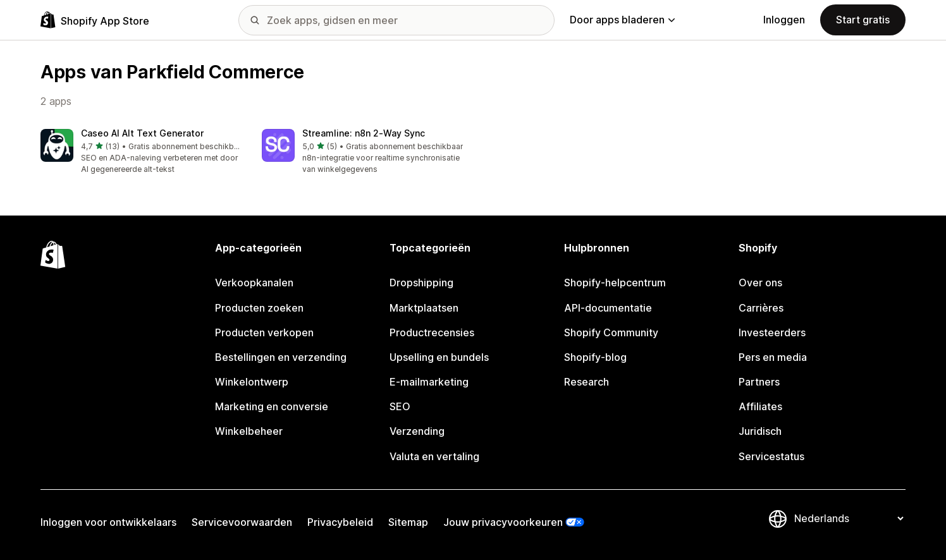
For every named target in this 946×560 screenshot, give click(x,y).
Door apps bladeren (622, 20)
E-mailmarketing (429, 382)
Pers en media (773, 357)
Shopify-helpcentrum (615, 283)
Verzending (417, 431)
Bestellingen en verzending (281, 357)
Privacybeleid (340, 522)
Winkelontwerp (252, 382)
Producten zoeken (259, 308)
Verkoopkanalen (254, 283)
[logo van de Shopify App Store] (95, 20)
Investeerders (772, 332)
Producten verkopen (264, 332)
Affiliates (760, 406)
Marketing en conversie (272, 406)
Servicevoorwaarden (242, 522)
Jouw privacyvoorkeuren (503, 522)
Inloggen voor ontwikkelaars (108, 522)
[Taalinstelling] (849, 518)
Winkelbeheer (249, 431)
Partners (759, 382)
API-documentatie (608, 308)
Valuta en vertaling (434, 456)
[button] (141, 152)
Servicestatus (771, 456)
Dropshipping (421, 283)
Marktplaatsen (424, 308)
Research (587, 382)
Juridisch (760, 431)
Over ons (760, 283)
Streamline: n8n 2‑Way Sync (364, 133)
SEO (400, 406)
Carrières (761, 308)
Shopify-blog (595, 357)
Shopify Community (611, 332)
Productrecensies (432, 332)
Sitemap (408, 522)
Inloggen (784, 20)
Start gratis (863, 20)
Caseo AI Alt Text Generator (142, 133)
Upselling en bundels (439, 357)
